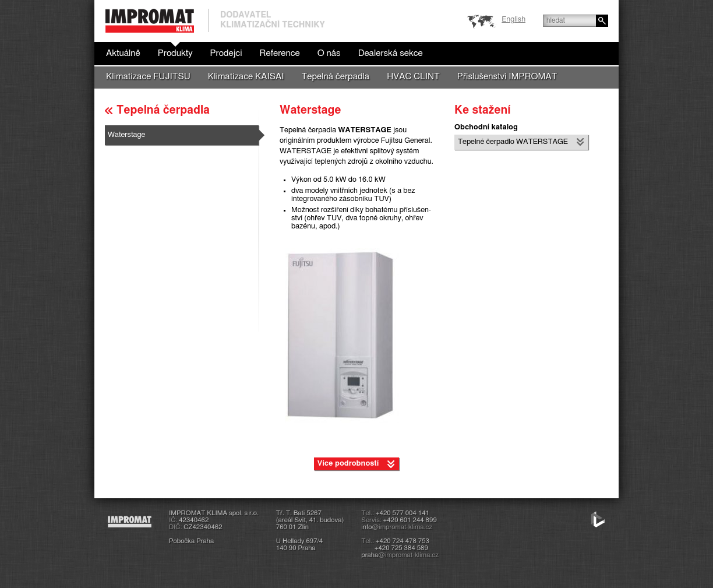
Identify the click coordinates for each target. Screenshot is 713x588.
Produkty (175, 53)
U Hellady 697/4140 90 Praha (299, 545)
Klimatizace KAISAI (246, 77)
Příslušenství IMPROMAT (507, 77)
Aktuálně (123, 53)
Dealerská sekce (391, 53)
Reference (280, 53)
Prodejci (226, 53)
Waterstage (126, 135)
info (397, 527)
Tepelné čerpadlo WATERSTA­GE (513, 142)
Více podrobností (348, 464)
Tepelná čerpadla (336, 77)
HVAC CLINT (413, 77)
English (513, 20)
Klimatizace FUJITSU (148, 77)
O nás (329, 53)
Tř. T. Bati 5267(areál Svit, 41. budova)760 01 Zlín (310, 520)
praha (400, 555)
